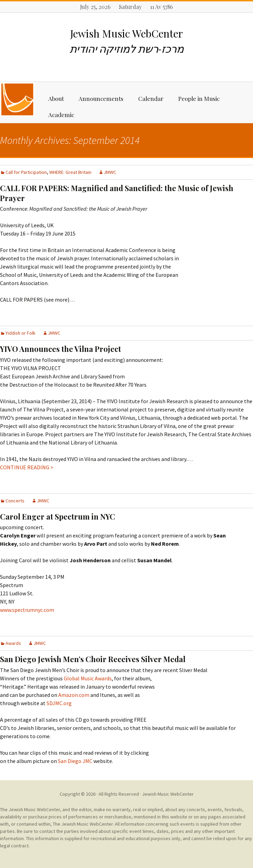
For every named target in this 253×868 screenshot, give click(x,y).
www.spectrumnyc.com (27, 610)
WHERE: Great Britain (70, 172)
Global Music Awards (88, 678)
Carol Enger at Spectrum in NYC (58, 516)
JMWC (110, 172)
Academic (61, 115)
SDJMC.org (59, 703)
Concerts (15, 501)
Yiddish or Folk (21, 333)
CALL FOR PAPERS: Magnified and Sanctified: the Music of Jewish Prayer (117, 193)
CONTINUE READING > (27, 467)
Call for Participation (26, 172)
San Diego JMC (75, 761)
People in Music (199, 98)
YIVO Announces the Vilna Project (60, 349)
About (56, 98)
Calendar (151, 98)
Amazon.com (74, 695)
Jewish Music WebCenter (168, 794)
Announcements (101, 98)
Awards (13, 643)
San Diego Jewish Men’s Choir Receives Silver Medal (93, 659)
